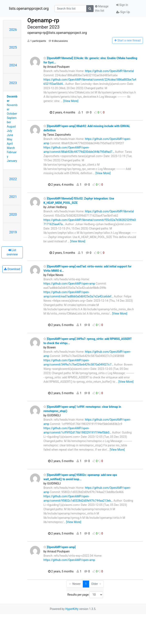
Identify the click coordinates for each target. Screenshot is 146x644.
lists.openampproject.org (29, 9)
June (10, 135)
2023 (13, 83)
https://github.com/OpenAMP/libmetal (109, 71)
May (10, 139)
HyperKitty (72, 609)
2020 (13, 214)
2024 (13, 65)
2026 (13, 30)
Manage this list (102, 8)
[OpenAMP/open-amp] (59, 547)
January (12, 161)
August (11, 126)
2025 (13, 47)
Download (12, 269)
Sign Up (123, 12)
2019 (13, 232)
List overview (12, 252)
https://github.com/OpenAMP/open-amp (69, 284)
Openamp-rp (43, 20)
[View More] (71, 101)
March (11, 148)
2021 (13, 197)
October (12, 114)
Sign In (122, 5)
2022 (13, 179)
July (9, 131)
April (10, 144)
